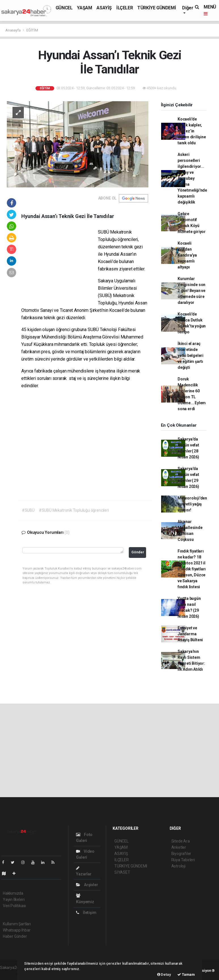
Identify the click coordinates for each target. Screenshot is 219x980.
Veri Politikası (14, 906)
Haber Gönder (15, 936)
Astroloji (178, 866)
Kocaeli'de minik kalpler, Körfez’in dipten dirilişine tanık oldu (192, 131)
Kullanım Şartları (17, 924)
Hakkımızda (13, 893)
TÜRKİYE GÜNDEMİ (157, 8)
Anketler (179, 847)
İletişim (86, 913)
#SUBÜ (28, 510)
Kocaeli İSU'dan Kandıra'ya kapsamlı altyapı (187, 255)
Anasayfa (13, 30)
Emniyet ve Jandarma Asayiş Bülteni (190, 634)
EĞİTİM (32, 30)
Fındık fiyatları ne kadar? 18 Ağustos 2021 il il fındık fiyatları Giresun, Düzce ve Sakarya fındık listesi (192, 569)
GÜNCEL (64, 8)
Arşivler (87, 885)
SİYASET (122, 872)
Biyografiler (181, 854)
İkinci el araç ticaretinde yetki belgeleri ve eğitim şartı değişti (190, 355)
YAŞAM (84, 8)
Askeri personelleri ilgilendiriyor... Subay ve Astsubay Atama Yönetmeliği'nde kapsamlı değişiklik (192, 178)
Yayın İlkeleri (14, 899)
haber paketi (11, 973)
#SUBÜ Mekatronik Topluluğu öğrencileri (74, 510)
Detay (164, 974)
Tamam (186, 974)
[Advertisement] (60, 265)
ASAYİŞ (104, 8)
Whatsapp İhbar (17, 930)
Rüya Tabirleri (183, 860)
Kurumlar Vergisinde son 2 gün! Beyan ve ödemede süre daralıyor (191, 291)
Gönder (138, 552)
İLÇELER (125, 8)
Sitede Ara (181, 841)
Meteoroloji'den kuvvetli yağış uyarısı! (192, 504)
